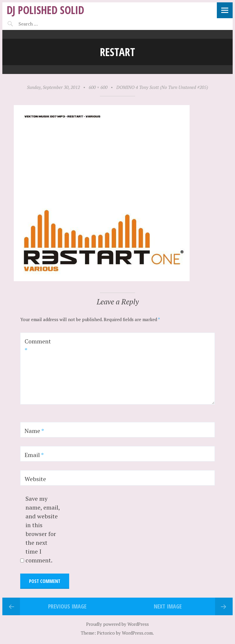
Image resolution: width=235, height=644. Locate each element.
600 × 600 (98, 87)
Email (34, 455)
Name (34, 431)
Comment (38, 346)
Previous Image (67, 606)
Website (35, 479)
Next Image (168, 606)
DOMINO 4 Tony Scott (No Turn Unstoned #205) (162, 87)
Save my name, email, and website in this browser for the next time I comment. (43, 529)
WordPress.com (137, 633)
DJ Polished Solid (45, 10)
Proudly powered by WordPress (117, 624)
